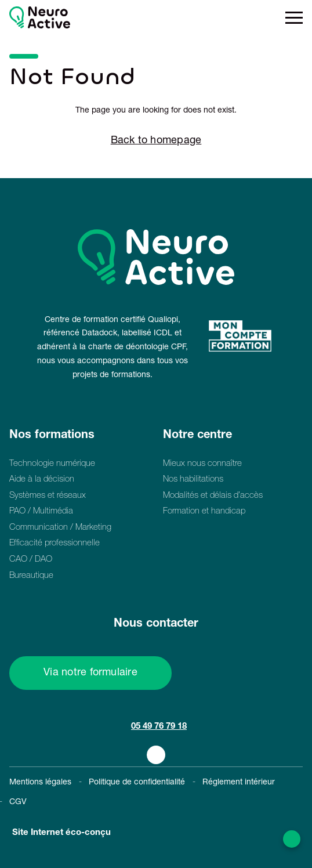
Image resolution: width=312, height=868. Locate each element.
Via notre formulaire (90, 673)
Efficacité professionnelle (55, 543)
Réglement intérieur (239, 783)
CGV (18, 802)
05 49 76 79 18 (159, 727)
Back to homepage (156, 141)
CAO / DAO (31, 560)
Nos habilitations (193, 480)
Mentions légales (40, 783)
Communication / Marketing (60, 528)
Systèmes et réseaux (48, 496)
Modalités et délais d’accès (213, 496)
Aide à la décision (42, 480)
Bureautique (31, 576)
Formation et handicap (204, 511)
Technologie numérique (52, 464)
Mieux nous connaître (202, 464)
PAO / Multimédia (41, 511)
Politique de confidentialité (137, 783)
